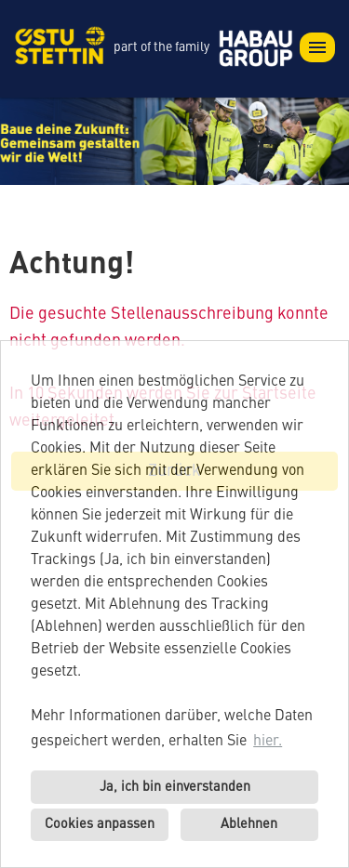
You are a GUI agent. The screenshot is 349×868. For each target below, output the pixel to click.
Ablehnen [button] (249, 824)
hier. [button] (268, 742)
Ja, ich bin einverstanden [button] (175, 787)
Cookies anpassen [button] (100, 824)
